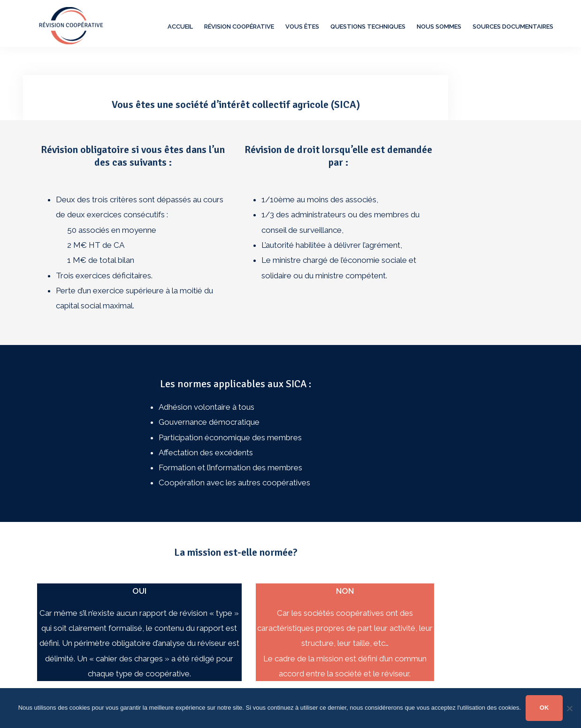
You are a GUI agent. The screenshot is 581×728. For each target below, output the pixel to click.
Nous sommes (439, 27)
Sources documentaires (513, 27)
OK (544, 708)
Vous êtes (302, 27)
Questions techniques (368, 27)
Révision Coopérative (239, 27)
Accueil (180, 27)
